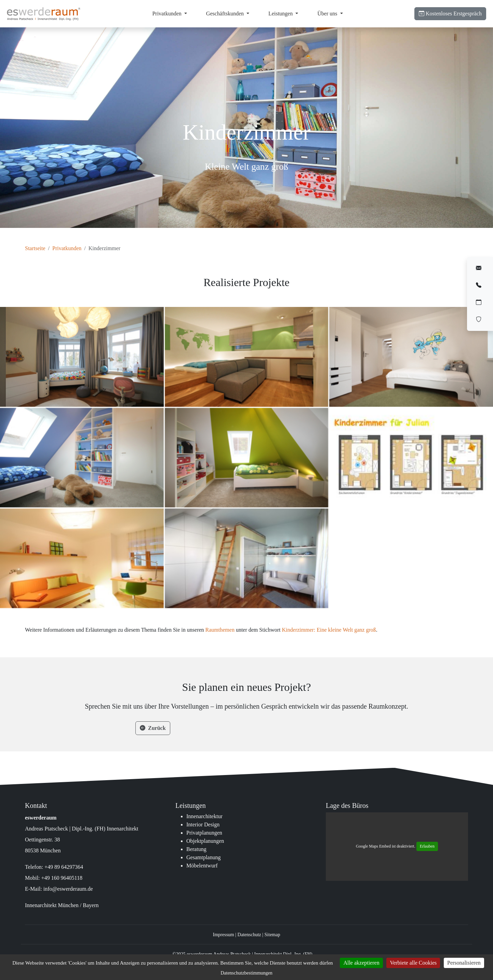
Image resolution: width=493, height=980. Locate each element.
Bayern (91, 905)
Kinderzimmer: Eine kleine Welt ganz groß (329, 630)
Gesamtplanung (203, 857)
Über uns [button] (328, 14)
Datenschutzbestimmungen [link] (246, 973)
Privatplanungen (204, 833)
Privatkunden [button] (167, 14)
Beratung (196, 849)
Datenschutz (249, 935)
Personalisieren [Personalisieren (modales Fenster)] (464, 963)
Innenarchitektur (204, 816)
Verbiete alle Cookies (413, 963)
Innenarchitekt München (52, 905)
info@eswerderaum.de (68, 889)
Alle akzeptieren (361, 963)
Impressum (224, 935)
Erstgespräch (450, 14)
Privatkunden (67, 248)
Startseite (35, 248)
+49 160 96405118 (62, 878)
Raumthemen (220, 630)
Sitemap (272, 935)
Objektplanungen (205, 841)
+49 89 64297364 (64, 867)
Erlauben (427, 846)
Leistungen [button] (281, 14)
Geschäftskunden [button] (226, 14)
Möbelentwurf (202, 866)
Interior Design (203, 824)
